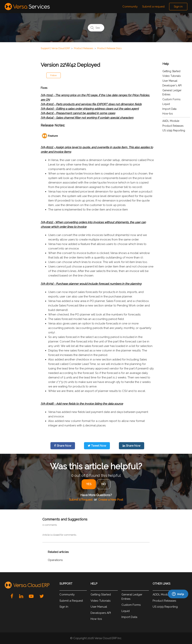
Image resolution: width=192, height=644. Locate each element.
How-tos (168, 114)
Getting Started (171, 71)
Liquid (166, 104)
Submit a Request (81, 500)
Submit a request (153, 7)
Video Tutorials (172, 76)
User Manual (170, 81)
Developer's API (172, 85)
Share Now (63, 446)
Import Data (169, 109)
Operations (55, 560)
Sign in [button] (178, 7)
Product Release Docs (109, 48)
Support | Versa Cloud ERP (55, 48)
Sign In (64, 607)
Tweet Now (97, 446)
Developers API (101, 613)
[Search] (96, 28)
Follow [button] (54, 75)
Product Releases (84, 48)
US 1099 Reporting (174, 130)
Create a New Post (111, 500)
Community (130, 7)
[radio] (89, 484)
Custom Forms (171, 99)
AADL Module (171, 121)
